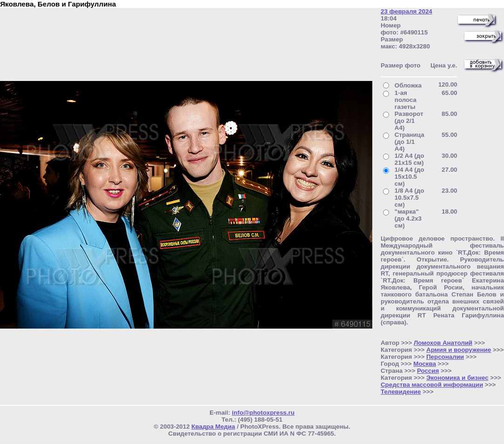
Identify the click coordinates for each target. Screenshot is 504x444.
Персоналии (445, 357)
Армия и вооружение (459, 350)
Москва (425, 364)
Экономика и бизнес (457, 378)
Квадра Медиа (213, 427)
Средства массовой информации (432, 385)
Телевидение (401, 392)
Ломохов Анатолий (443, 343)
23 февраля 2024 (407, 11)
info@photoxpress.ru (263, 413)
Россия (428, 371)
